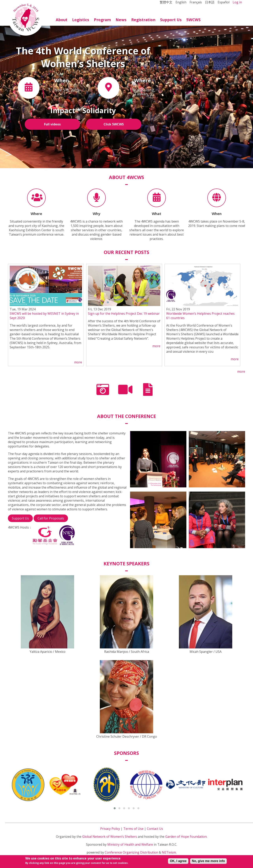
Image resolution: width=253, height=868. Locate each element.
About (62, 20)
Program (102, 20)
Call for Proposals (51, 518)
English (181, 2)
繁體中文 (166, 2)
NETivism (169, 852)
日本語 (210, 2)
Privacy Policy (110, 829)
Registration (143, 20)
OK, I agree (178, 862)
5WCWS (194, 20)
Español (224, 2)
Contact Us (155, 829)
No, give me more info (208, 862)
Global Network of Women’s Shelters (110, 837)
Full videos (52, 124)
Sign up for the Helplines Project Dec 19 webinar (124, 314)
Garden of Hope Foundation (186, 837)
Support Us (171, 20)
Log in (237, 2)
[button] (115, 808)
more (78, 362)
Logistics (81, 20)
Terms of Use (133, 829)
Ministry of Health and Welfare (130, 844)
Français (196, 2)
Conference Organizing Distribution (131, 852)
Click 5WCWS (114, 124)
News (121, 20)
